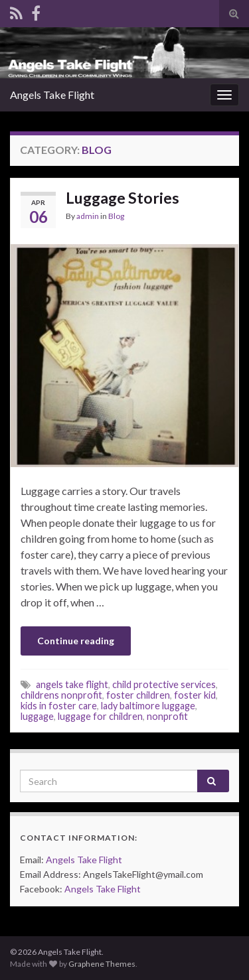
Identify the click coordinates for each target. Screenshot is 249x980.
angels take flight (72, 684)
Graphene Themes (102, 964)
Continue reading (76, 641)
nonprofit (167, 716)
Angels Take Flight (52, 95)
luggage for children (100, 716)
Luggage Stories (123, 198)
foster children (138, 695)
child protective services (164, 684)
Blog (116, 216)
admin (88, 216)
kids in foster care (59, 706)
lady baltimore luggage (148, 706)
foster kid (195, 695)
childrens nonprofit (61, 695)
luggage (37, 716)
